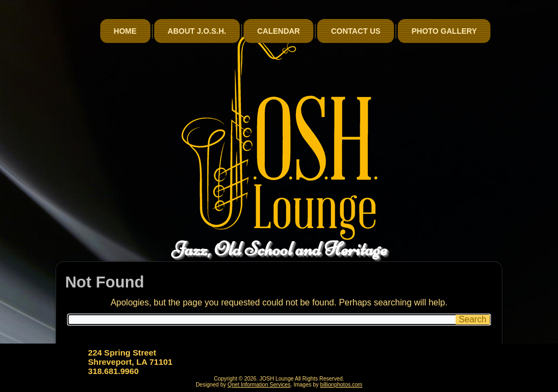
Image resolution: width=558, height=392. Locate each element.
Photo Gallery (444, 31)
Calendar (279, 31)
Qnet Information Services (259, 385)
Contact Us (356, 31)
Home (125, 31)
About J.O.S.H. (197, 31)
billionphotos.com (341, 385)
